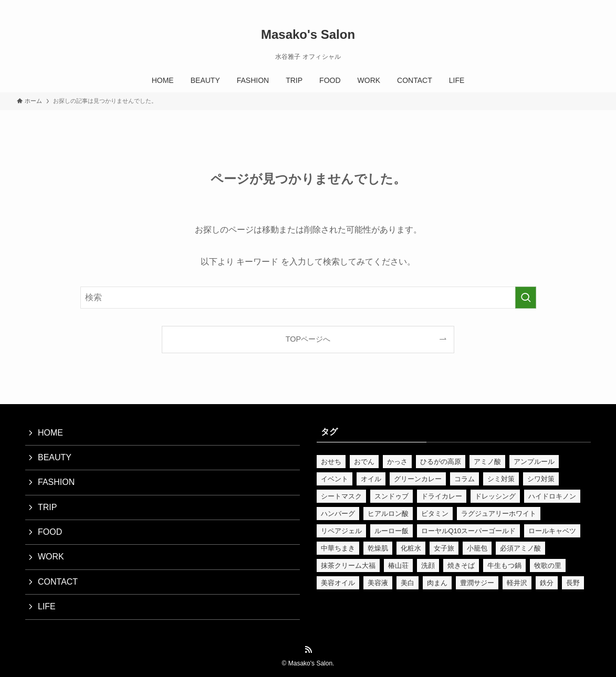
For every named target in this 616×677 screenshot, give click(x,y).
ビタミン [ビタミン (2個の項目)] (435, 514)
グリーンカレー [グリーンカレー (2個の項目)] (418, 479)
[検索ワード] (308, 298)
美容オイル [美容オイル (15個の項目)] (338, 583)
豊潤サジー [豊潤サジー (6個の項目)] (477, 583)
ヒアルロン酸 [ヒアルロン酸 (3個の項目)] (388, 514)
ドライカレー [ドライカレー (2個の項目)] (442, 496)
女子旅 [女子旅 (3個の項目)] (444, 548)
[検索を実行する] (526, 298)
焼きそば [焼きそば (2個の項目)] (461, 565)
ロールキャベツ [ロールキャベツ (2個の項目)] (552, 531)
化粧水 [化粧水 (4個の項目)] (411, 548)
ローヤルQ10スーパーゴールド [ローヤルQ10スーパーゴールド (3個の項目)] (469, 531)
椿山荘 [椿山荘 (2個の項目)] (398, 565)
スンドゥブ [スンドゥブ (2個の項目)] (391, 496)
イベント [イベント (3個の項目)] (335, 479)
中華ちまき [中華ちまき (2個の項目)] (338, 548)
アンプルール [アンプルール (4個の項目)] (534, 462)
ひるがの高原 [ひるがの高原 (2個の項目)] (441, 462)
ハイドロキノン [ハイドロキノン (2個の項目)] (552, 496)
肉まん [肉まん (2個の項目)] (437, 583)
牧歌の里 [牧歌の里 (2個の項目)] (548, 565)
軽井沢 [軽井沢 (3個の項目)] (517, 583)
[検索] (592, 6)
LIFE (47, 606)
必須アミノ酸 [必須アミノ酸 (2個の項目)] (520, 548)
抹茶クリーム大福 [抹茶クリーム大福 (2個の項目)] (348, 565)
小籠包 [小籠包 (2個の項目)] (477, 548)
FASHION (56, 482)
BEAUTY (55, 457)
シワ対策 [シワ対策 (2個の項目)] (541, 479)
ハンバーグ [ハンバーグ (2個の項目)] (338, 514)
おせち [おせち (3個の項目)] (331, 462)
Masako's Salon (308, 35)
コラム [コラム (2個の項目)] (464, 479)
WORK (51, 557)
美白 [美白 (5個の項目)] (408, 583)
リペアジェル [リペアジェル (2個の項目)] (341, 531)
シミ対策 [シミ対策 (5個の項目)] (501, 479)
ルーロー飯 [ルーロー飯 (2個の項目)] (391, 531)
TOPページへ (308, 339)
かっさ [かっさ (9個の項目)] (397, 462)
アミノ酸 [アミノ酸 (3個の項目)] (487, 462)
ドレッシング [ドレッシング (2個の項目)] (495, 496)
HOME (50, 433)
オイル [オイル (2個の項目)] (371, 479)
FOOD (50, 532)
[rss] (579, 6)
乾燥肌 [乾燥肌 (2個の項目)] (378, 548)
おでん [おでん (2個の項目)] (364, 462)
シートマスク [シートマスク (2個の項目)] (341, 496)
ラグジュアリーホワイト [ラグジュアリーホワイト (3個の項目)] (499, 514)
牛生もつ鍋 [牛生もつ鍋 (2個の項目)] (504, 565)
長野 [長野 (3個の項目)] (573, 583)
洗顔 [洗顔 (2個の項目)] (428, 565)
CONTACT (58, 582)
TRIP (47, 507)
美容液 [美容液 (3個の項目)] (378, 583)
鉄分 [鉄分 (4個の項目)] (547, 583)
